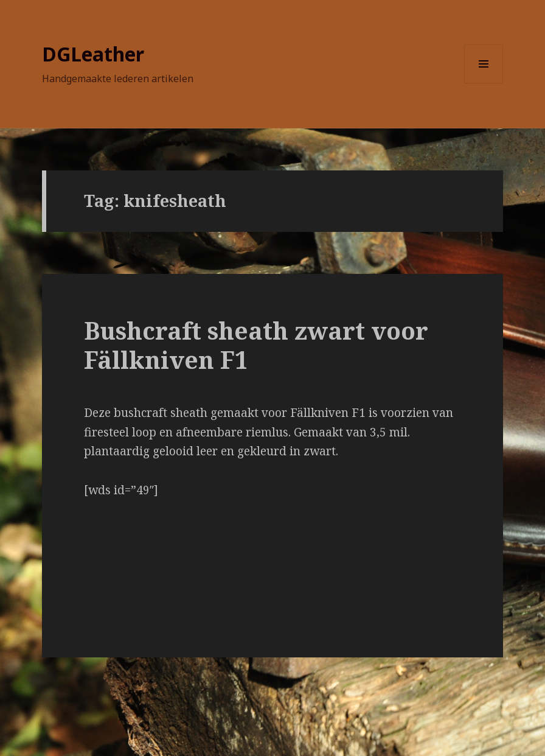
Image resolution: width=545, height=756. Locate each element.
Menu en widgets (484, 83)
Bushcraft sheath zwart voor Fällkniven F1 (256, 345)
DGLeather (93, 54)
